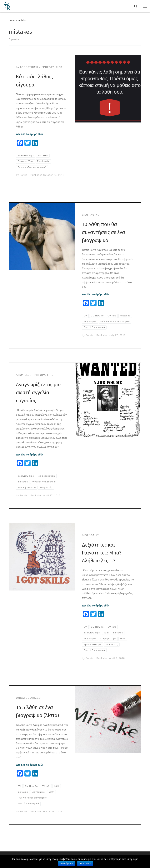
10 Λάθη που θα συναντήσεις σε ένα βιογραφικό (103, 232)
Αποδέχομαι (67, 864)
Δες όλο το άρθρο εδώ (29, 134)
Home (12, 20)
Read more (85, 864)
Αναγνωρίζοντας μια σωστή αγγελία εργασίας (38, 398)
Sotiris (23, 175)
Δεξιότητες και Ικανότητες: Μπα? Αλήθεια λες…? (102, 559)
